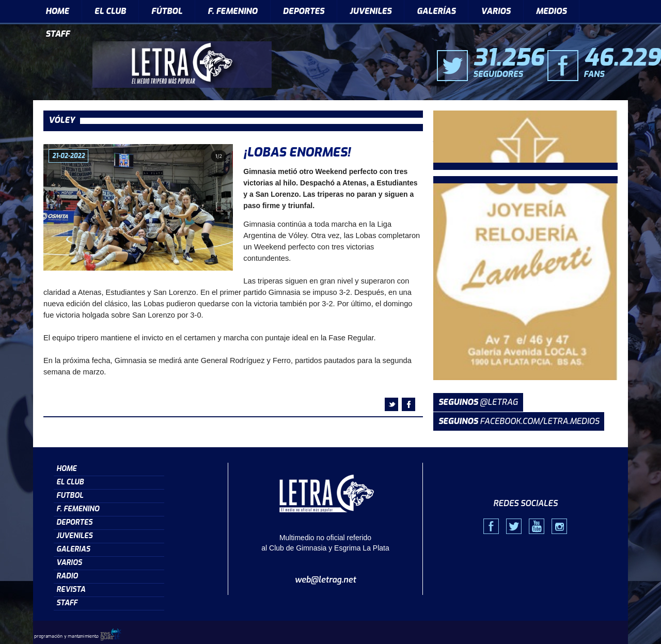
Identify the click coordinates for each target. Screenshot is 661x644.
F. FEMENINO (233, 11)
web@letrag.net (326, 580)
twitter (391, 404)
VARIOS (495, 11)
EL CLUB (110, 11)
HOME (57, 11)
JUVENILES (371, 11)
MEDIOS (552, 11)
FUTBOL (70, 496)
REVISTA (71, 590)
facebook (408, 404)
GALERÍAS (436, 11)
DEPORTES (304, 11)
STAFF (58, 34)
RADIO (67, 576)
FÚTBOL (167, 11)
